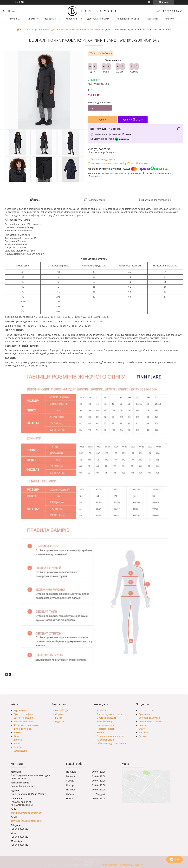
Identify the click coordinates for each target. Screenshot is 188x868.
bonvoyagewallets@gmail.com (26, 821)
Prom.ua (109, 859)
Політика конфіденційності (131, 865)
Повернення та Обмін (150, 722)
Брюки (59, 718)
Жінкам (31, 19)
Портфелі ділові (105, 729)
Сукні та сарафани (23, 714)
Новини (143, 725)
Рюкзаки (101, 710)
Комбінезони (20, 751)
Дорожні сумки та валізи (110, 714)
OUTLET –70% (146, 710)
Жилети (18, 740)
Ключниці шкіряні (106, 740)
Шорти (17, 743)
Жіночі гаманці (105, 722)
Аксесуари (72, 19)
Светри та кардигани (24, 718)
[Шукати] (4, 11)
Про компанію (146, 714)
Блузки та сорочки (23, 722)
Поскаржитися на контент (106, 865)
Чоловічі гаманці (106, 725)
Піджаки (59, 722)
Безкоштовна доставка (103, 159)
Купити (102, 120)
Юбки (16, 736)
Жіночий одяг (48, 30)
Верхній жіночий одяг (68, 30)
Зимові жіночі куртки (92, 30)
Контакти (153, 19)
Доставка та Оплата (98, 19)
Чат (175, 860)
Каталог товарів (30, 30)
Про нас (169, 19)
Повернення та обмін (128, 19)
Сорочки (60, 714)
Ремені (101, 732)
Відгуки (142, 736)
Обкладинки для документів (112, 743)
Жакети (17, 732)
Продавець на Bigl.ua (94, 862)
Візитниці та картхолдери (110, 736)
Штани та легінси (23, 729)
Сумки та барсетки (107, 718)
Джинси (17, 747)
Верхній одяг (20, 710)
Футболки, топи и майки (26, 725)
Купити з (133, 120)
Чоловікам (50, 19)
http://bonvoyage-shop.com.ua (26, 813)
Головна (15, 19)
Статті (142, 729)
